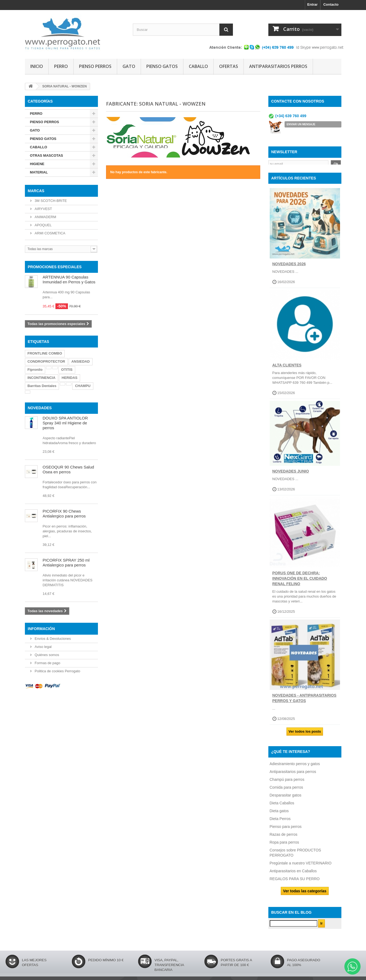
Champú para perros (287, 782)
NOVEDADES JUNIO (291, 474)
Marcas (36, 191)
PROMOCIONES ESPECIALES (55, 267)
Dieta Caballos (282, 806)
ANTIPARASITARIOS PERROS (278, 66)
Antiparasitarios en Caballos (293, 874)
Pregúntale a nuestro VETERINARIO (301, 866)
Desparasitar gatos (286, 798)
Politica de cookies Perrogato (57, 671)
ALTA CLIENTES (287, 368)
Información (41, 629)
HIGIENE (37, 164)
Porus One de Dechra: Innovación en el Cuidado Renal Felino (300, 581)
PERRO (61, 66)
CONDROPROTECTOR (46, 361)
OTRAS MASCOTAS (47, 155)
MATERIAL (39, 172)
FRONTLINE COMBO (45, 353)
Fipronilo (35, 370)
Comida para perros (286, 790)
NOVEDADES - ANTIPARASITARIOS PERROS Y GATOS (304, 701)
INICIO (37, 66)
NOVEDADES (40, 408)
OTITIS (67, 370)
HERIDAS (70, 378)
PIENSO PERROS (95, 66)
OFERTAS (229, 66)
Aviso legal (43, 647)
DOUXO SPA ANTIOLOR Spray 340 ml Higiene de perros (65, 423)
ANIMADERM (45, 217)
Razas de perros (284, 837)
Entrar (312, 4)
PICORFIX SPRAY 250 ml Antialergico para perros (66, 563)
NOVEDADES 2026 (289, 267)
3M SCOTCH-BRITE (50, 201)
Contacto (331, 4)
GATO (129, 66)
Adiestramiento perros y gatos (295, 766)
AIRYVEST (43, 209)
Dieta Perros (280, 821)
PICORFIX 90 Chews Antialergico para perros (64, 514)
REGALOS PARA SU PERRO (295, 881)
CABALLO (198, 66)
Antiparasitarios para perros (293, 774)
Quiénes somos (47, 655)
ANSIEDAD (81, 361)
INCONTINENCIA (42, 378)
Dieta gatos (279, 814)
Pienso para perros (286, 829)
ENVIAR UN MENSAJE (301, 124)
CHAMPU (83, 386)
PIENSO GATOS (162, 66)
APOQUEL (43, 225)
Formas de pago (47, 663)
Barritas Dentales (42, 386)
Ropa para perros (284, 845)
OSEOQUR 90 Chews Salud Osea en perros (68, 469)
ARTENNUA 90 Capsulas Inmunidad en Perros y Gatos (69, 279)
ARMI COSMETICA (50, 233)
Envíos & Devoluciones (52, 639)
